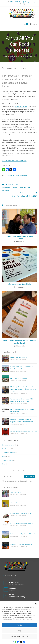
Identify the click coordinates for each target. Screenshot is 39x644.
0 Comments (23, 360)
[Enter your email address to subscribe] (20, 476)
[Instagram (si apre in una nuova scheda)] (24, 4)
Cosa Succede (6, 449)
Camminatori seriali (8, 445)
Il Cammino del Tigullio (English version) (24, 534)
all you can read (10, 176)
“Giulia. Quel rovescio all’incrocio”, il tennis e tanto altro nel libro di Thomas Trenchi (23, 389)
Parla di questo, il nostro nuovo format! (24, 431)
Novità (23, 68)
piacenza (25, 176)
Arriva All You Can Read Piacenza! (24, 56)
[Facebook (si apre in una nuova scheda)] (21, 4)
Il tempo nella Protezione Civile (21, 513)
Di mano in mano (21, 106)
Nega (19, 631)
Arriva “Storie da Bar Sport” (19, 378)
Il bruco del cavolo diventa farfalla (22, 524)
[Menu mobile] (33, 24)
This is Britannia (16, 493)
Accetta (19, 625)
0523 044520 (15, 2)
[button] (36, 604)
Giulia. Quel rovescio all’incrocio (21, 544)
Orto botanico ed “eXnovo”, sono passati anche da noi (19, 342)
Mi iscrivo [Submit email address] (30, 476)
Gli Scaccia (14, 503)
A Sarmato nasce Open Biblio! (19, 284)
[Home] (5, 56)
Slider (4, 464)
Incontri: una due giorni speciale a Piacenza (19, 237)
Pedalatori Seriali (7, 460)
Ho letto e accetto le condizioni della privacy (17, 481)
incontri (19, 176)
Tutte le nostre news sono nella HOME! (14, 161)
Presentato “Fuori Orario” (19, 357)
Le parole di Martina (8, 453)
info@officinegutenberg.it (28, 2)
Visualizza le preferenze (20, 636)
